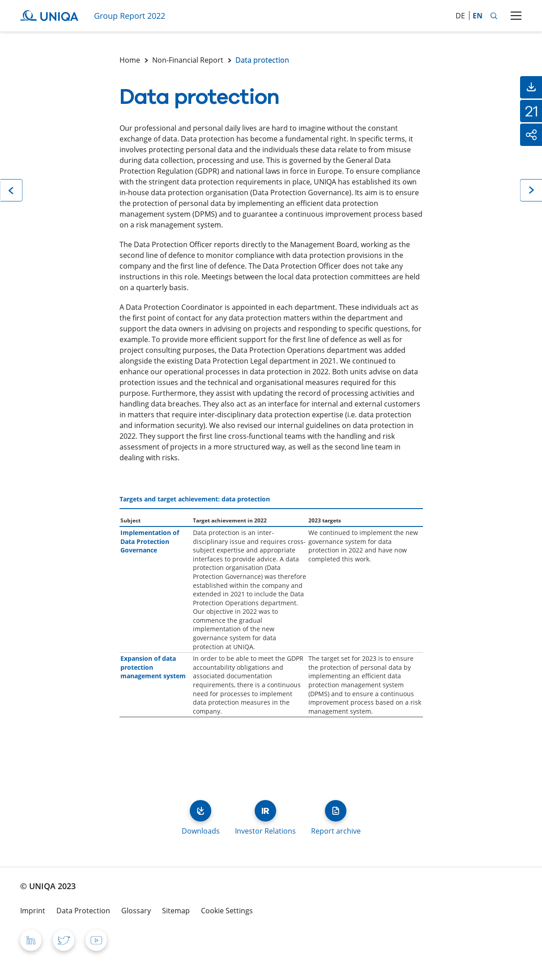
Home (130, 60)
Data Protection (83, 911)
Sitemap (176, 911)
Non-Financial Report (188, 60)
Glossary (136, 911)
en (478, 16)
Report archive (336, 811)
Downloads (201, 811)
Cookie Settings (227, 911)
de (460, 16)
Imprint (33, 911)
